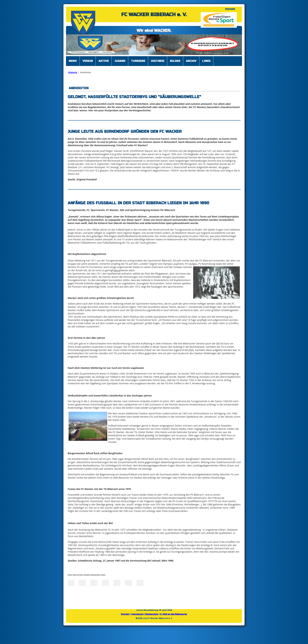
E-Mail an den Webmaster (174, 614)
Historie (73, 72)
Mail (117, 583)
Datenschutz (152, 614)
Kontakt (230, 9)
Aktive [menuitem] (104, 61)
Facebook (71, 583)
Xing (105, 583)
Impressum (137, 614)
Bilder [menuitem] (175, 61)
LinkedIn (94, 583)
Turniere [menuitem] (138, 61)
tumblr (128, 583)
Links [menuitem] (206, 61)
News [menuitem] (73, 61)
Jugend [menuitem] (120, 61)
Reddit (140, 583)
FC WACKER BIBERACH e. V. (154, 15)
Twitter (82, 583)
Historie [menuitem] (158, 61)
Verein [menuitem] (88, 61)
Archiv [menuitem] (191, 61)
